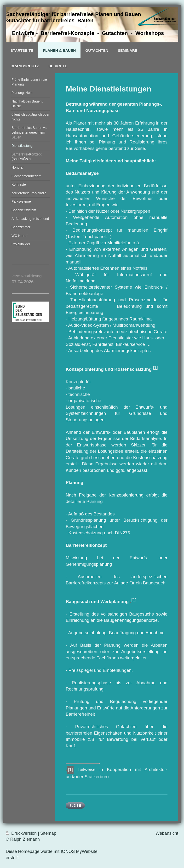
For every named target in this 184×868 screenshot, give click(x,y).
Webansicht (167, 833)
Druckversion (22, 833)
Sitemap (48, 833)
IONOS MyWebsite (79, 851)
